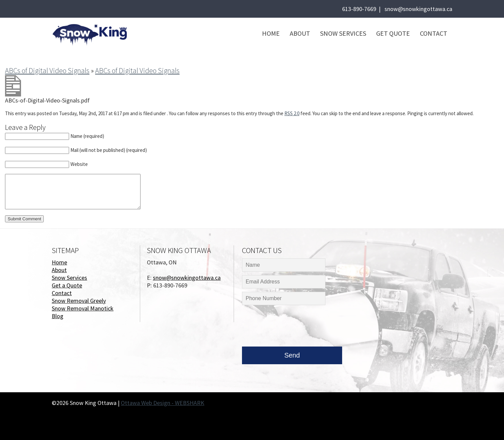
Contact (434, 33)
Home (271, 33)
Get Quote (393, 33)
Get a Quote (67, 285)
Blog (58, 316)
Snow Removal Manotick (83, 308)
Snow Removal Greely (79, 301)
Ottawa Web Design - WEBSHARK (163, 403)
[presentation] (293, 327)
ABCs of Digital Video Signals (47, 70)
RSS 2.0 (292, 113)
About (300, 33)
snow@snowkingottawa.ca (418, 9)
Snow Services (343, 33)
